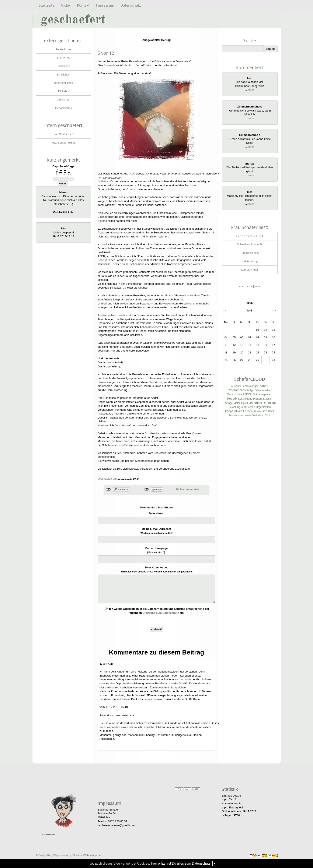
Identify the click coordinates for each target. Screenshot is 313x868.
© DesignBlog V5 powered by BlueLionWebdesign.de (68, 855)
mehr (251, 90)
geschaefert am (107, 479)
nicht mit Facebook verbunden (108, 490)
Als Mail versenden (187, 489)
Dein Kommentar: (157, 569)
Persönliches (63, 49)
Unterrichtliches (63, 83)
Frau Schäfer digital (63, 143)
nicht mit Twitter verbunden (147, 490)
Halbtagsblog (250, 261)
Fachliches (63, 66)
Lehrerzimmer (250, 270)
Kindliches (63, 75)
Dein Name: (157, 513)
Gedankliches (63, 108)
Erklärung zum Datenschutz (161, 613)
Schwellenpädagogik (250, 244)
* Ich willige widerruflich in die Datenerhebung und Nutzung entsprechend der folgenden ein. (156, 611)
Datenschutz (131, 5)
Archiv (66, 5)
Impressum (105, 5)
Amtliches (63, 100)
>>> (273, 310)
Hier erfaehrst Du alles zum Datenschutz (181, 863)
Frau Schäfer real (63, 134)
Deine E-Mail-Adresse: (157, 531)
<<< (226, 310)
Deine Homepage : (156, 550)
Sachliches (63, 58)
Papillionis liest (250, 253)
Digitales (63, 91)
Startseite (47, 5)
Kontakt (83, 5)
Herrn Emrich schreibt (250, 236)
